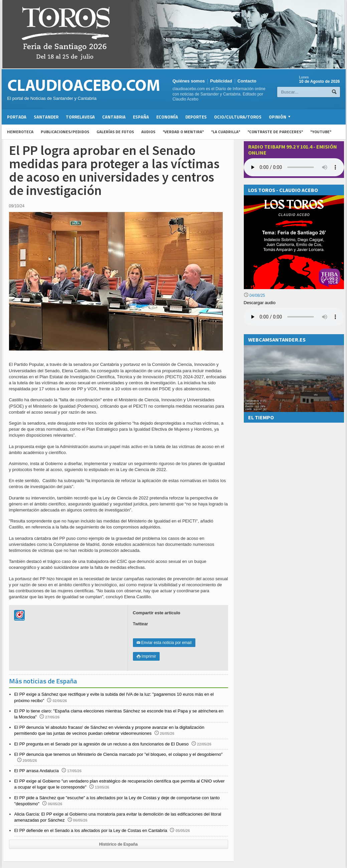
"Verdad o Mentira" (183, 132)
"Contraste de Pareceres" (275, 132)
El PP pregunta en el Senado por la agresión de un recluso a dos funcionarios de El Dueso (102, 744)
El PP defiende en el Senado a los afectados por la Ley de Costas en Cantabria (91, 830)
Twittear (141, 624)
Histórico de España (118, 844)
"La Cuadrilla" (226, 132)
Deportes (196, 117)
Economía (167, 117)
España (141, 117)
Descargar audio (260, 303)
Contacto (247, 81)
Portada (17, 117)
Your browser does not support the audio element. (294, 167)
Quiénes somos (189, 81)
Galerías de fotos (115, 132)
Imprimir (146, 656)
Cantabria (114, 117)
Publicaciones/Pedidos (65, 132)
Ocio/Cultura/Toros (238, 117)
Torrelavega (80, 117)
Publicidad (221, 81)
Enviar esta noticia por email (164, 643)
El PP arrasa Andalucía (37, 771)
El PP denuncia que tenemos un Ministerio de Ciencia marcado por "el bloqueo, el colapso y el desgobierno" (119, 754)
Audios (148, 132)
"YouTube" (321, 132)
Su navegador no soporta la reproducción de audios (294, 317)
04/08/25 (254, 295)
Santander (46, 117)
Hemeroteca (20, 132)
